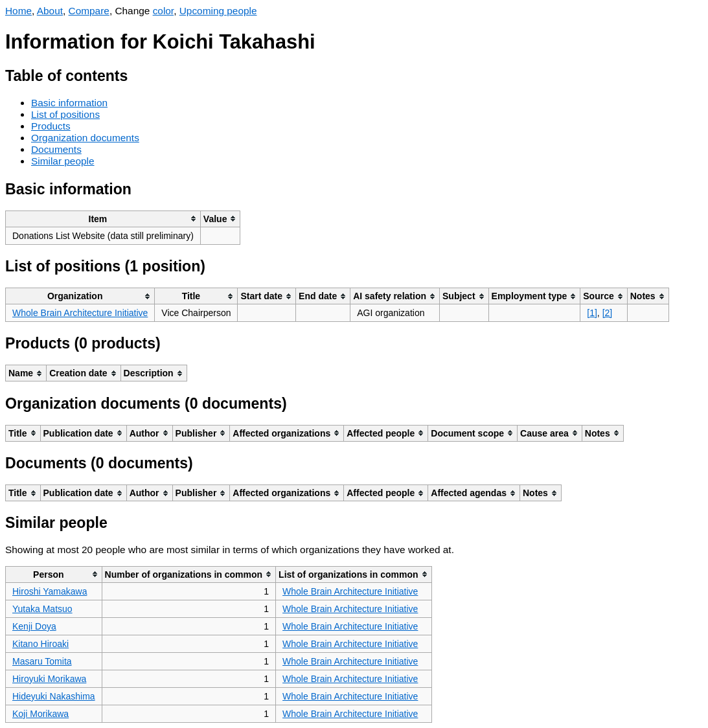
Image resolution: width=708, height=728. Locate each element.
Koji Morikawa (40, 714)
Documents (56, 149)
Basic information (69, 103)
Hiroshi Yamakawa (50, 591)
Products (51, 126)
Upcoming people (218, 11)
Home (18, 11)
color (164, 11)
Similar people (63, 161)
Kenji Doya (34, 626)
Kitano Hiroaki (40, 644)
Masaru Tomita (42, 661)
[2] (608, 313)
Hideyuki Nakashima (54, 696)
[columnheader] (103, 219)
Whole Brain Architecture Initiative (80, 313)
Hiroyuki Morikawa (49, 679)
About (50, 11)
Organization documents (85, 138)
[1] (592, 313)
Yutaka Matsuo (42, 609)
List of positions (65, 114)
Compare (89, 11)
